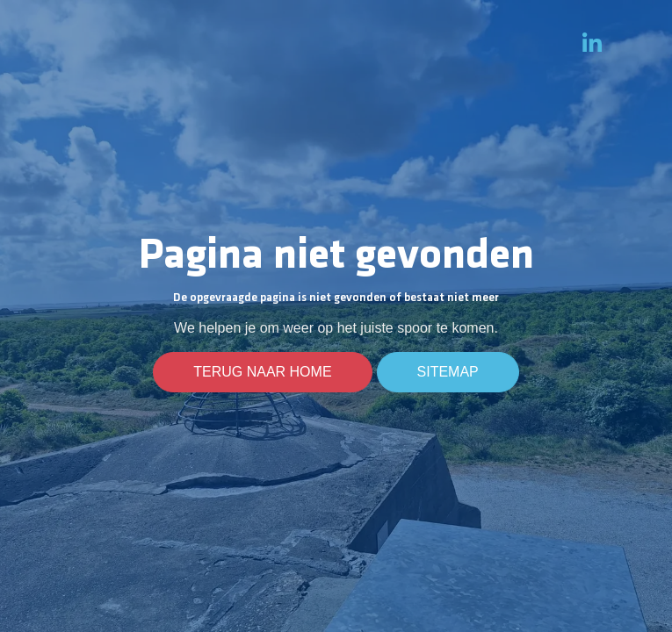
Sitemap (448, 372)
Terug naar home (262, 372)
